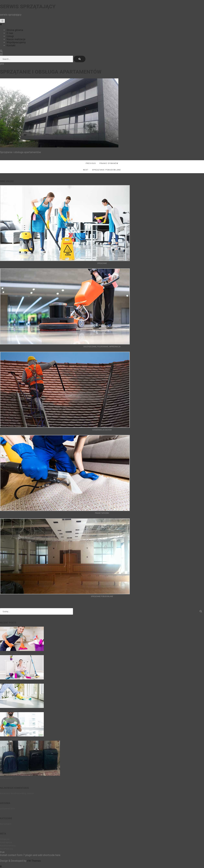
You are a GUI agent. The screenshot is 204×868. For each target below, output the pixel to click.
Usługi (10, 36)
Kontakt (11, 45)
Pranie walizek (6, 778)
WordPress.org (6, 849)
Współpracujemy (16, 42)
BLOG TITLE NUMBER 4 (10, 682)
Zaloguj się (5, 839)
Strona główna (15, 30)
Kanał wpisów (6, 842)
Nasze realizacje (16, 39)
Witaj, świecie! (28, 793)
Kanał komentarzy (8, 846)
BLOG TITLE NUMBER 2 (10, 739)
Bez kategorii (6, 824)
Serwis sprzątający (28, 6)
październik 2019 (7, 809)
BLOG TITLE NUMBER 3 (10, 711)
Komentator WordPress (10, 793)
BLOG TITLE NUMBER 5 (10, 654)
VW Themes (34, 861)
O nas (10, 33)
